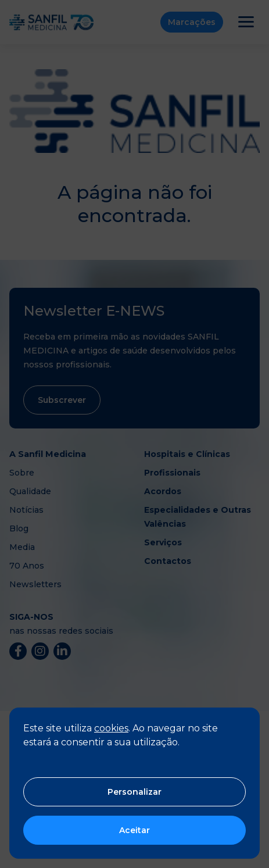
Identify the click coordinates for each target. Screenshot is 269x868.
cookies (111, 728)
